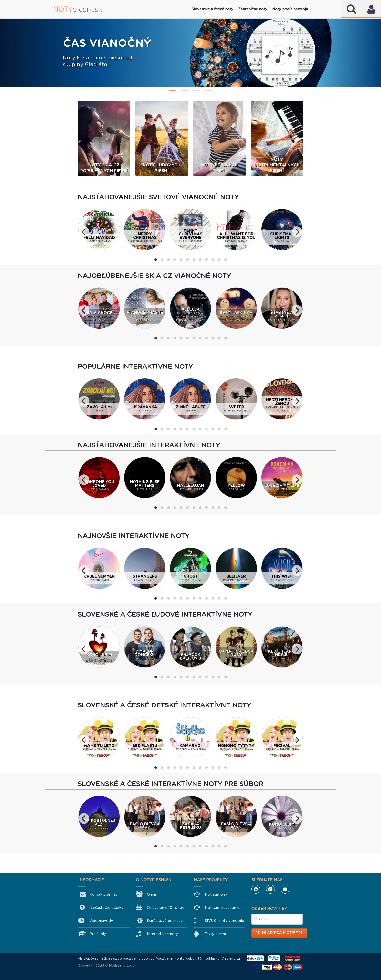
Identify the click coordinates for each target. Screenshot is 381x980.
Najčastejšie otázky (106, 908)
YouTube (285, 890)
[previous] (84, 232)
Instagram (270, 890)
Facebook (256, 890)
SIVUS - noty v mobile (224, 921)
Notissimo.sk (216, 895)
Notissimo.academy (222, 908)
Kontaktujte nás (103, 895)
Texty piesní (215, 934)
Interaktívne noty (163, 934)
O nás (152, 895)
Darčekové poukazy (165, 921)
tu (238, 959)
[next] (297, 232)
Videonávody (101, 921)
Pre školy (98, 934)
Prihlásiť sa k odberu (279, 933)
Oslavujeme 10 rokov (166, 908)
